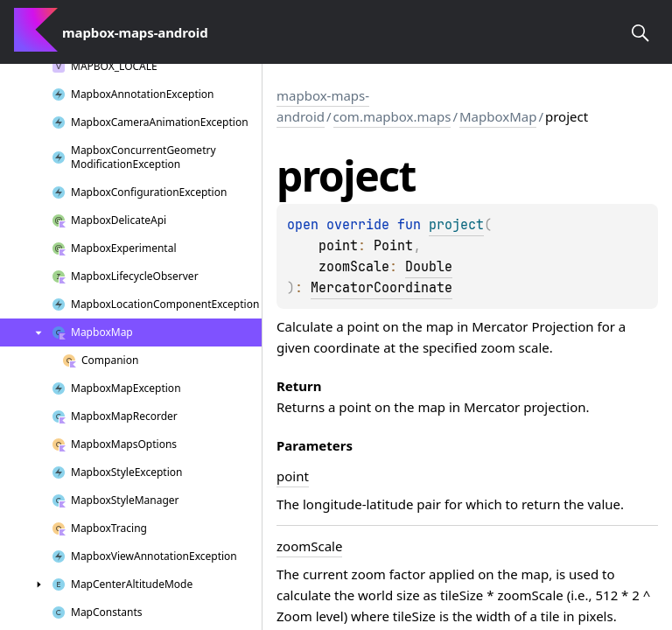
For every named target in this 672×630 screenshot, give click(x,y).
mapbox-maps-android (323, 106)
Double (429, 267)
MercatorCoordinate (381, 288)
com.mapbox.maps (392, 116)
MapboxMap (498, 116)
